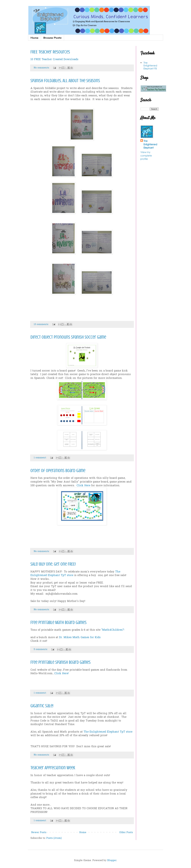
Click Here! (61, 674)
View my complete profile (146, 155)
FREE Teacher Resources (50, 52)
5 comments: (41, 649)
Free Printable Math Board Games (58, 622)
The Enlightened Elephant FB (150, 65)
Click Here (83, 486)
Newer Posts (39, 833)
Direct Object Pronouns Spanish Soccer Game (68, 337)
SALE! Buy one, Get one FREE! (53, 564)
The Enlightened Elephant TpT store (108, 732)
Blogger (112, 861)
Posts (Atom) (54, 838)
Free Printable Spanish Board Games (61, 662)
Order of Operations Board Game (58, 471)
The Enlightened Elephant (150, 144)
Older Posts (126, 833)
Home (34, 38)
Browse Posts (52, 38)
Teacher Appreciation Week (53, 768)
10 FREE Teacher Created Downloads (54, 60)
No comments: (42, 68)
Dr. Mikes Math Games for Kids (80, 638)
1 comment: (40, 458)
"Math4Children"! (113, 630)
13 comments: (42, 324)
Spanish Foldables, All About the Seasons (65, 81)
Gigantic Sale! (42, 706)
